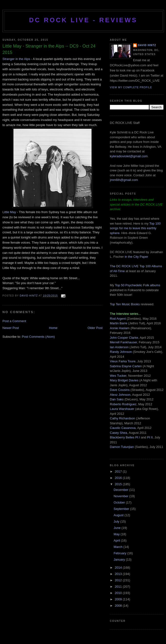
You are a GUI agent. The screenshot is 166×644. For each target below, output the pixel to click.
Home (53, 328)
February (121, 553)
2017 (119, 471)
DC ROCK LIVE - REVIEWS (83, 20)
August (119, 515)
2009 (119, 599)
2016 (119, 478)
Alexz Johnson (120, 395)
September (122, 509)
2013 (119, 574)
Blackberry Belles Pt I (125, 437)
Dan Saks (117, 399)
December (122, 490)
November (122, 496)
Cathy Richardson (122, 418)
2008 (119, 606)
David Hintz (29, 296)
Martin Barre (119, 323)
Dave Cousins (120, 390)
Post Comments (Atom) (38, 337)
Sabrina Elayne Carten (126, 366)
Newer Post (11, 328)
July (117, 521)
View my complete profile (131, 87)
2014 (119, 568)
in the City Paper (136, 257)
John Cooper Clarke (124, 338)
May (117, 534)
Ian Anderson (119, 347)
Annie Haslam (120, 328)
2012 (119, 580)
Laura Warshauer (122, 409)
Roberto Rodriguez (123, 404)
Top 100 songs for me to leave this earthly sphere (135, 228)
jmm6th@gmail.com (124, 180)
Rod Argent (118, 319)
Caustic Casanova (123, 428)
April (117, 540)
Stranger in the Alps (16, 59)
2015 (119, 484)
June (118, 528)
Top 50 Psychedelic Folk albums (138, 285)
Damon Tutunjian (122, 447)
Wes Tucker (118, 376)
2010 (119, 593)
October (120, 502)
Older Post (95, 328)
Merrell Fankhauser (123, 342)
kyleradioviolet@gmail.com (129, 156)
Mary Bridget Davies (124, 380)
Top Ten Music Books (125, 304)
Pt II (150, 437)
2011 (119, 587)
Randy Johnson (121, 352)
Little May (9, 212)
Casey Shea (119, 433)
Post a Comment (14, 321)
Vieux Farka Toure (123, 361)
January (120, 560)
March (119, 547)
